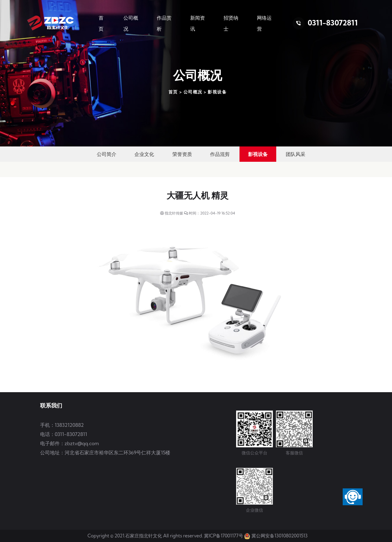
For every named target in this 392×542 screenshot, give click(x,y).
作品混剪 (220, 154)
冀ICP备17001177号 (223, 536)
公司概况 (131, 23)
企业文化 (144, 154)
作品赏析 (164, 23)
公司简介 (107, 154)
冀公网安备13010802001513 (279, 536)
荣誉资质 (182, 154)
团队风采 (296, 154)
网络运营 (264, 23)
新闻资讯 (198, 23)
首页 (173, 92)
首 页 (101, 23)
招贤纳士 (231, 23)
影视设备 (217, 92)
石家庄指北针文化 (144, 536)
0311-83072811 (333, 23)
